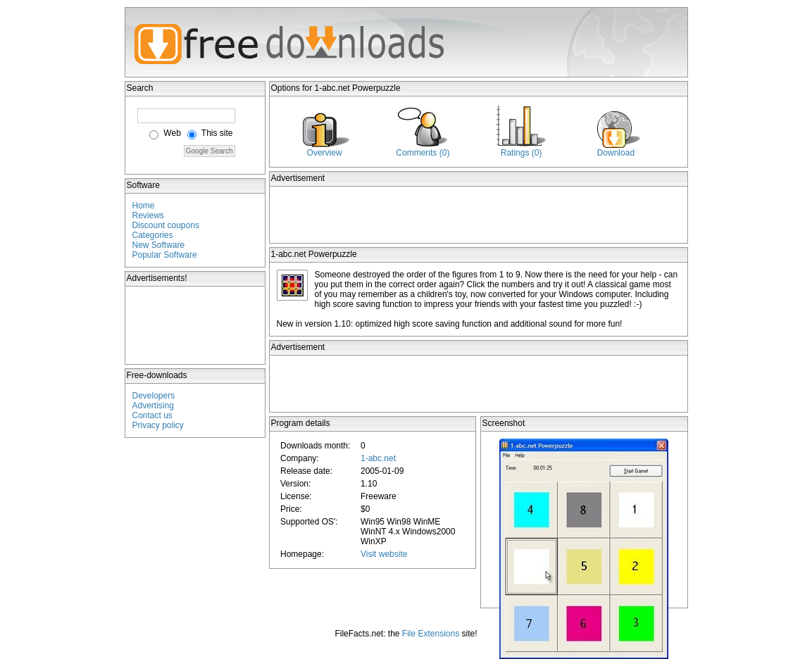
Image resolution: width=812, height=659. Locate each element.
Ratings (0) (521, 153)
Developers (154, 396)
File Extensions (431, 634)
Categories (153, 235)
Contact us (152, 415)
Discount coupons (166, 225)
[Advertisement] (196, 325)
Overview (325, 153)
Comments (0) (423, 153)
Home (144, 206)
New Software (159, 245)
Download (616, 153)
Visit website (384, 554)
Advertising (153, 406)
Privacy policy (158, 425)
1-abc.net (378, 458)
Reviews (148, 215)
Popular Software (165, 255)
